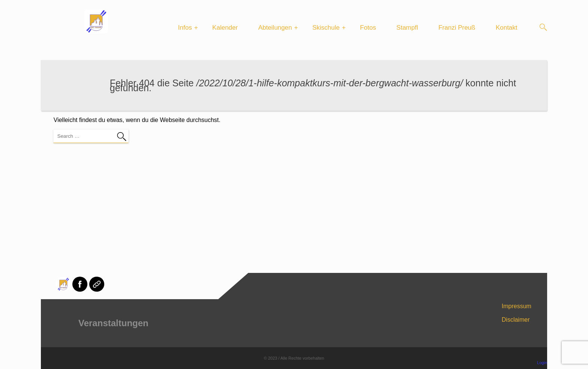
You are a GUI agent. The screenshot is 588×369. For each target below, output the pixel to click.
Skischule (326, 28)
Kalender (225, 28)
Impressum (517, 306)
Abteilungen (275, 28)
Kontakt (507, 28)
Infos (185, 28)
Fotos (368, 28)
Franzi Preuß (457, 28)
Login (542, 363)
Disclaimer (516, 320)
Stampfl (407, 28)
